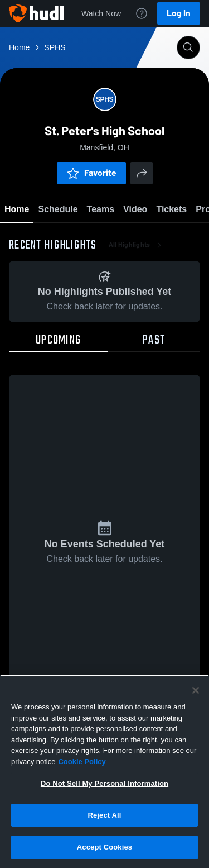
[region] (104, 771)
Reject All (104, 815)
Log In (179, 13)
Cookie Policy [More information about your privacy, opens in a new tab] (82, 762)
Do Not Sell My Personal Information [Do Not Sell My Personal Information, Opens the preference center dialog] (104, 783)
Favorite (91, 173)
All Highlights (136, 246)
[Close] (196, 690)
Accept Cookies (104, 847)
